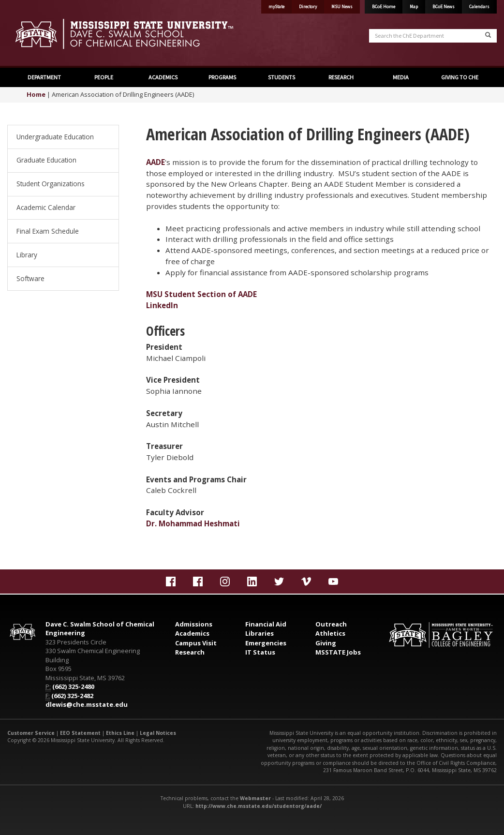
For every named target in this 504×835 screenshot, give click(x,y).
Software (30, 278)
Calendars (479, 7)
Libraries (259, 633)
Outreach (331, 624)
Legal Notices (158, 733)
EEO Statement (80, 733)
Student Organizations (51, 184)
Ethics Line (120, 733)
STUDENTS (282, 77)
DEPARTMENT (44, 77)
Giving (326, 643)
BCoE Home (384, 7)
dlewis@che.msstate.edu (87, 704)
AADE (156, 162)
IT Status (260, 652)
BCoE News (444, 7)
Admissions (194, 624)
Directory (308, 7)
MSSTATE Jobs (338, 652)
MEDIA (400, 77)
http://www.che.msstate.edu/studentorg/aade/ (259, 806)
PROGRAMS (222, 77)
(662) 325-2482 (72, 696)
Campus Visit (196, 643)
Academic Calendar (46, 207)
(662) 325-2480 (73, 686)
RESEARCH (341, 77)
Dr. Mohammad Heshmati (193, 523)
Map (414, 7)
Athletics (330, 633)
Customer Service (31, 733)
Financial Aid (266, 624)
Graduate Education (46, 160)
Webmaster (255, 798)
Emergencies (266, 643)
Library (27, 255)
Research (190, 652)
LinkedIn (162, 305)
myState (276, 7)
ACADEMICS (163, 77)
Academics (192, 633)
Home (36, 94)
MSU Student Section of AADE (201, 294)
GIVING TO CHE (460, 77)
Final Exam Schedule (48, 231)
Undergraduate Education (55, 137)
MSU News (342, 7)
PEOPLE (104, 77)
